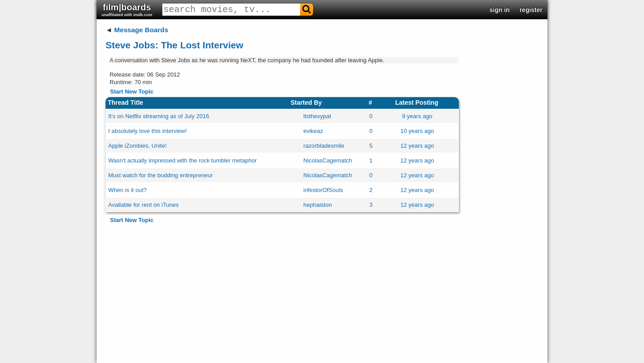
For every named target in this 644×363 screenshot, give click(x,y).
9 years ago (417, 116)
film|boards (127, 10)
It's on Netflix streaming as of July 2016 (159, 116)
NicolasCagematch (328, 160)
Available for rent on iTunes (144, 205)
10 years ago (417, 131)
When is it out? (127, 190)
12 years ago (417, 146)
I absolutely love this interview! (148, 131)
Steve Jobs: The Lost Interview (174, 45)
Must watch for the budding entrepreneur (161, 175)
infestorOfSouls (323, 190)
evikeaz (313, 131)
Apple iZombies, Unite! (138, 146)
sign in (500, 10)
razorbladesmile (324, 146)
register (531, 10)
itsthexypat (317, 116)
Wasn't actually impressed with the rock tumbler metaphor (182, 160)
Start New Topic (132, 92)
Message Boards (141, 30)
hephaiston (318, 205)
